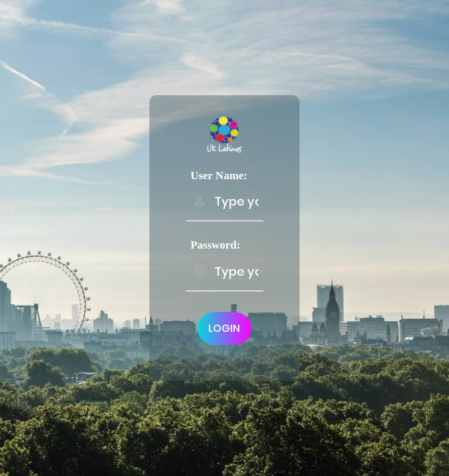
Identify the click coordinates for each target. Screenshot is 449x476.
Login (224, 328)
